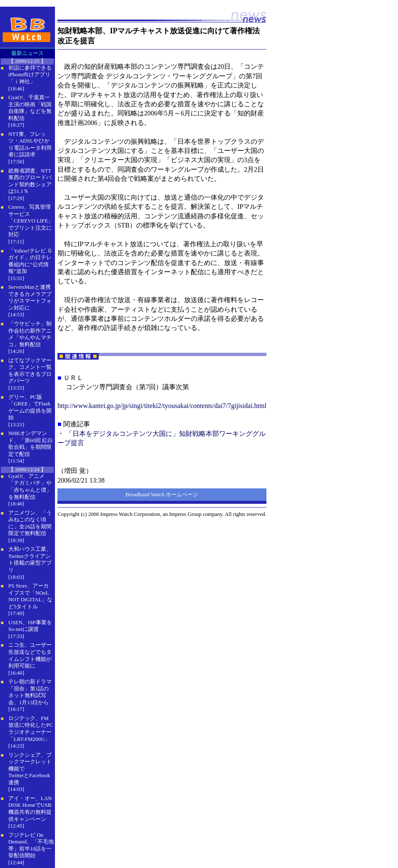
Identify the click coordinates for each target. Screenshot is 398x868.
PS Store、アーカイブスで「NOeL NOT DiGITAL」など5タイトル (30, 596)
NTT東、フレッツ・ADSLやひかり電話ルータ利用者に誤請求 (30, 144)
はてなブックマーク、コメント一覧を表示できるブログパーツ (30, 371)
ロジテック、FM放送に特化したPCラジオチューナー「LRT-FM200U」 (31, 729)
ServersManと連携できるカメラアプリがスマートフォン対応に (30, 297)
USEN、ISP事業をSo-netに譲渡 (30, 626)
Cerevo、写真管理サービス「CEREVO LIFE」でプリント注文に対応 (31, 221)
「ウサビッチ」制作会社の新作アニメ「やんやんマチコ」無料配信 (30, 334)
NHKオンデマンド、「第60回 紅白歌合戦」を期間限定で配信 (31, 444)
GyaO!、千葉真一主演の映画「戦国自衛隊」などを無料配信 (30, 108)
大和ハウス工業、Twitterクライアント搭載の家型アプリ (30, 559)
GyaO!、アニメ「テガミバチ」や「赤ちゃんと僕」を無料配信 (30, 487)
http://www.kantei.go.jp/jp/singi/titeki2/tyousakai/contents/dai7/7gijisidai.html (162, 406)
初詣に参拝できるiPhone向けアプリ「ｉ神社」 (30, 75)
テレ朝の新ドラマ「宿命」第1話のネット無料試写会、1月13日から (30, 692)
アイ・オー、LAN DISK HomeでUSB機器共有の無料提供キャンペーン (30, 809)
